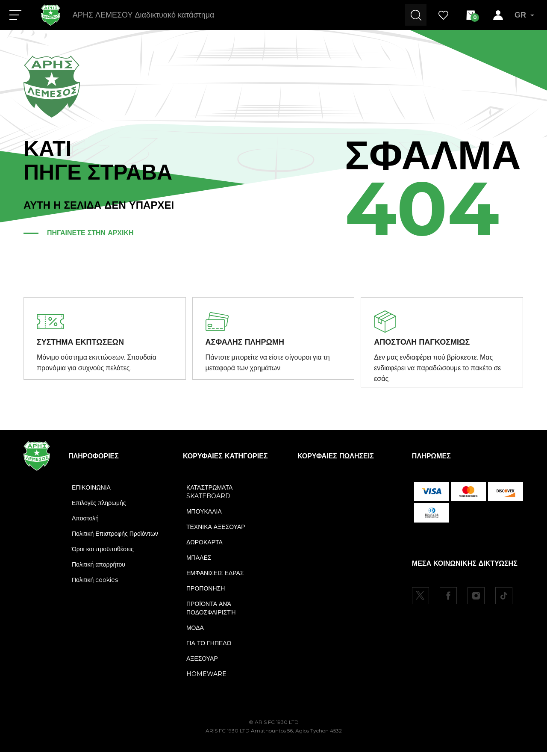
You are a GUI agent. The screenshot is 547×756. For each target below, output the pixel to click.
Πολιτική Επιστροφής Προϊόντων (115, 537)
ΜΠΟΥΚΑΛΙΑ (204, 515)
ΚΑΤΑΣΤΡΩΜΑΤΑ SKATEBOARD (209, 496)
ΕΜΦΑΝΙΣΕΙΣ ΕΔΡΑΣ (215, 577)
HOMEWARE (206, 678)
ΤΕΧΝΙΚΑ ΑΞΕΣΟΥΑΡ (216, 531)
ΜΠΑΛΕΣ (199, 561)
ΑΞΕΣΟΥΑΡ (202, 662)
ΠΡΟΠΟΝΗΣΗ (206, 592)
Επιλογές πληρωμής (99, 507)
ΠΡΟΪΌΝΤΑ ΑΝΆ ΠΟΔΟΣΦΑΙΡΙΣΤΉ (211, 612)
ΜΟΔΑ (195, 632)
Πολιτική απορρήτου (99, 568)
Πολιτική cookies (95, 584)
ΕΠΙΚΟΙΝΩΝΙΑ (91, 491)
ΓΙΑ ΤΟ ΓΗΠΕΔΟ (209, 647)
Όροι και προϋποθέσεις (103, 553)
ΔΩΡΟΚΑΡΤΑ (204, 546)
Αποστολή (85, 522)
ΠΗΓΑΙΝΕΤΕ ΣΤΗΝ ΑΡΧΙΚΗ (90, 233)
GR (524, 15)
